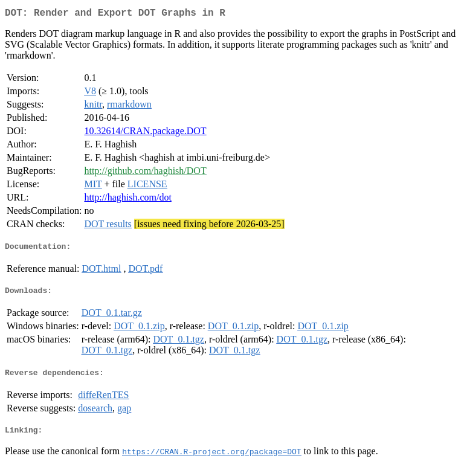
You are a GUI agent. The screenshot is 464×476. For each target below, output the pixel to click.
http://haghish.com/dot (127, 200)
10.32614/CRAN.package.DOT (145, 133)
